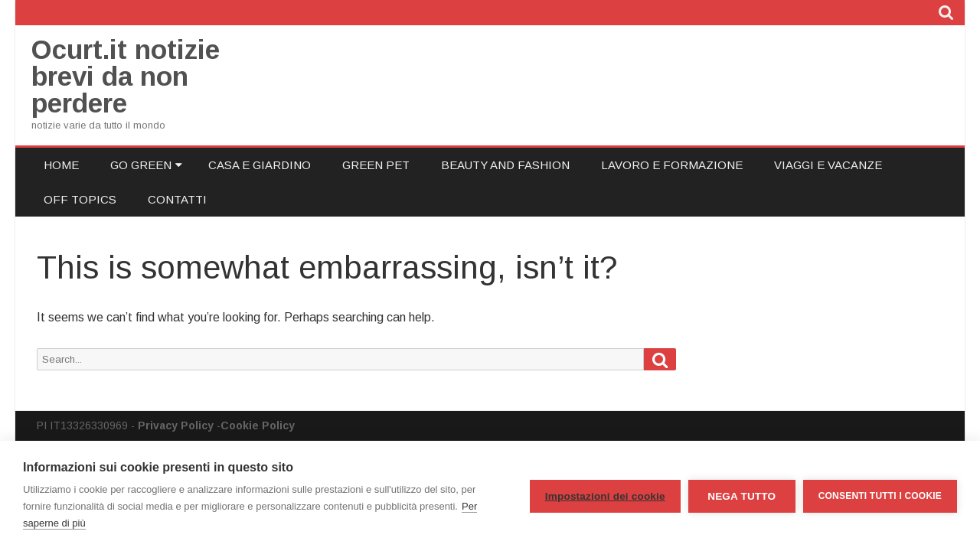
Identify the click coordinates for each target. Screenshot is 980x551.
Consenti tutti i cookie (880, 496)
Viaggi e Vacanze (828, 165)
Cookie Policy (258, 425)
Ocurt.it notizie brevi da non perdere (126, 76)
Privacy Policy (176, 425)
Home (61, 165)
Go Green (141, 165)
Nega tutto (742, 496)
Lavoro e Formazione (672, 165)
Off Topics (80, 199)
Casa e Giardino (260, 165)
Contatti (177, 199)
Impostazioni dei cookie (605, 496)
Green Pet (376, 165)
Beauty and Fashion (505, 165)
